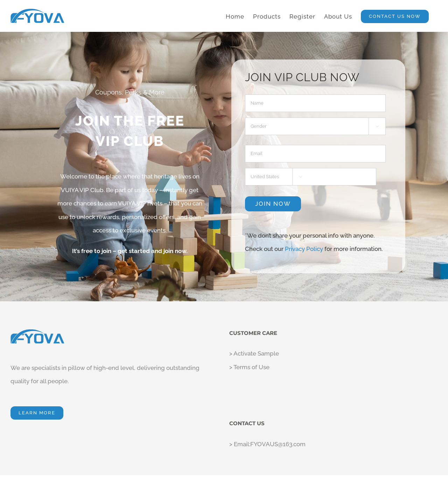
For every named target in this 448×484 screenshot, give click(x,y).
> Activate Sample (254, 339)
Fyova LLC (186, 472)
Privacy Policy (269, 472)
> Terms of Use (249, 353)
